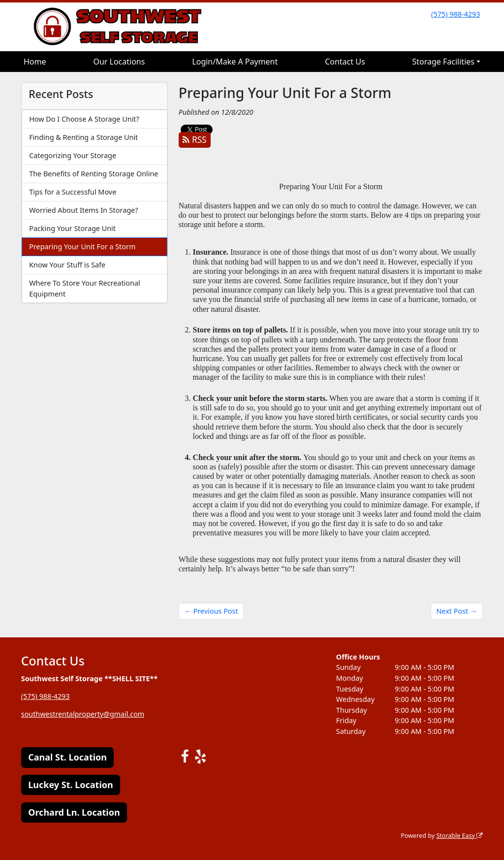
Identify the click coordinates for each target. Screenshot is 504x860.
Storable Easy (459, 836)
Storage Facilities (443, 62)
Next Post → (457, 611)
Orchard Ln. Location (74, 812)
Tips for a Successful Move (73, 192)
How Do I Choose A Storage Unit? (84, 119)
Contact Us (345, 62)
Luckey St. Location (71, 785)
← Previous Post (211, 611)
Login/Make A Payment (235, 62)
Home (35, 62)
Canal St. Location (67, 757)
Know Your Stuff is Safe (67, 265)
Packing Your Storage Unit (72, 228)
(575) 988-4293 (456, 14)
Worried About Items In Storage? (83, 210)
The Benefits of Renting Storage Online (94, 174)
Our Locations (119, 62)
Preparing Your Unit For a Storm (82, 247)
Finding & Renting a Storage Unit (83, 137)
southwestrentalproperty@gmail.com (83, 714)
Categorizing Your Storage (73, 155)
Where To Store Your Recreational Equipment (85, 288)
